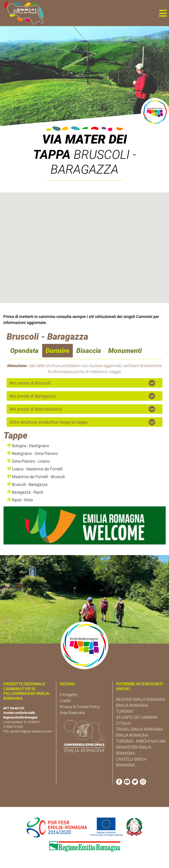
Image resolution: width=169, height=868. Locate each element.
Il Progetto (69, 695)
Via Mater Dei (85, 139)
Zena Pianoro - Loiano (28, 461)
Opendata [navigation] (24, 351)
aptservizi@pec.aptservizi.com (31, 731)
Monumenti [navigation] (125, 351)
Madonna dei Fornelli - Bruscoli (36, 477)
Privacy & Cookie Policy (80, 707)
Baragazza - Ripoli (25, 492)
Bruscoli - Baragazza (27, 484)
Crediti (65, 701)
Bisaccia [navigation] (89, 351)
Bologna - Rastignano (28, 446)
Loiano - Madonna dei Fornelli (35, 469)
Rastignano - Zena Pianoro (32, 453)
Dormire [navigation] (57, 351)
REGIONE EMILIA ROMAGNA (141, 699)
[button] (163, 13)
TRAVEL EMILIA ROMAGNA (139, 729)
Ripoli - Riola (20, 500)
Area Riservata (72, 713)
